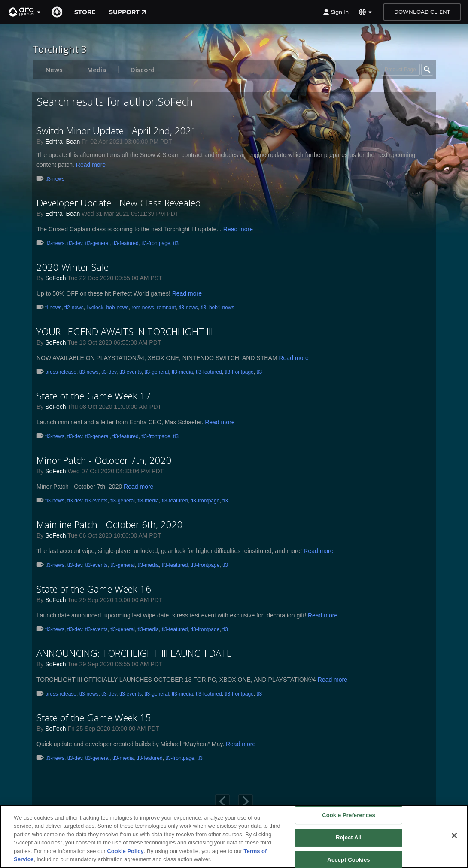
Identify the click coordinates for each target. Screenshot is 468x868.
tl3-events (131, 372)
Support (128, 12)
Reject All (349, 837)
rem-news (143, 308)
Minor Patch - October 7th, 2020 (104, 460)
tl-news (53, 308)
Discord (143, 70)
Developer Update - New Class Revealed (119, 203)
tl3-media (182, 372)
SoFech (55, 278)
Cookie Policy (125, 851)
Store (85, 12)
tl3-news (55, 179)
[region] (234, 836)
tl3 (176, 243)
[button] (25, 12)
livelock (95, 308)
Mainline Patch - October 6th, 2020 (110, 524)
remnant (166, 308)
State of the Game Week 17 (94, 396)
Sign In (336, 12)
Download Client (422, 12)
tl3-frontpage (156, 243)
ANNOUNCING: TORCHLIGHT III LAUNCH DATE (134, 653)
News (54, 70)
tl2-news (74, 308)
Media (97, 70)
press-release (61, 372)
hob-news (117, 308)
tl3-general (98, 243)
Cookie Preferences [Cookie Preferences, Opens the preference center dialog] (349, 815)
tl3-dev (75, 243)
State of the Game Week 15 (94, 717)
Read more (91, 165)
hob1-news (222, 308)
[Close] (454, 835)
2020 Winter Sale (73, 267)
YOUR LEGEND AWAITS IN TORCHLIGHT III (125, 331)
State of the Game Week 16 (94, 589)
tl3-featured (126, 243)
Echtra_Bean (62, 142)
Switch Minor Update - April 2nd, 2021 (117, 130)
